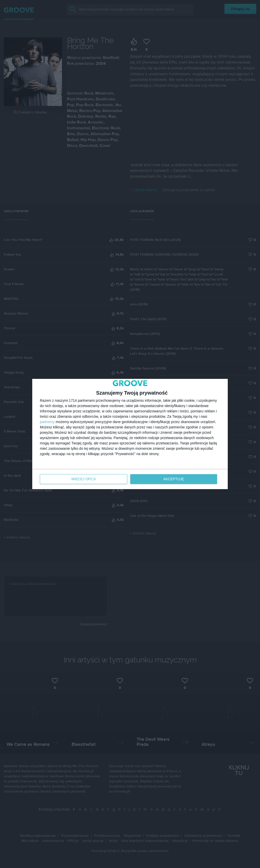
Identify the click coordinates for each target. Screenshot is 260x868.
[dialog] (130, 434)
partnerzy (47, 422)
